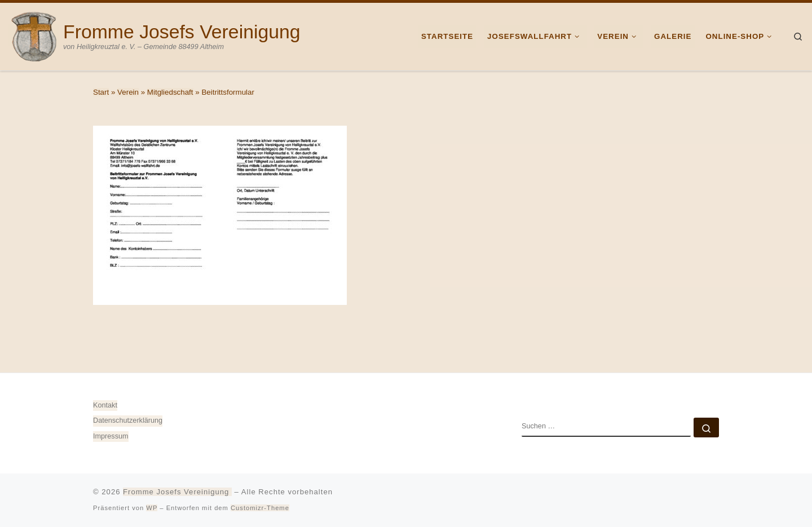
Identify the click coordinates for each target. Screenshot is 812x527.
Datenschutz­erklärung (128, 420)
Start (101, 92)
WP (152, 508)
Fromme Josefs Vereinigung (177, 492)
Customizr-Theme (260, 508)
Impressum (111, 436)
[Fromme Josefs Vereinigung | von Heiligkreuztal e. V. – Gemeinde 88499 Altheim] (34, 35)
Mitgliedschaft (170, 92)
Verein (128, 92)
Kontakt (105, 405)
